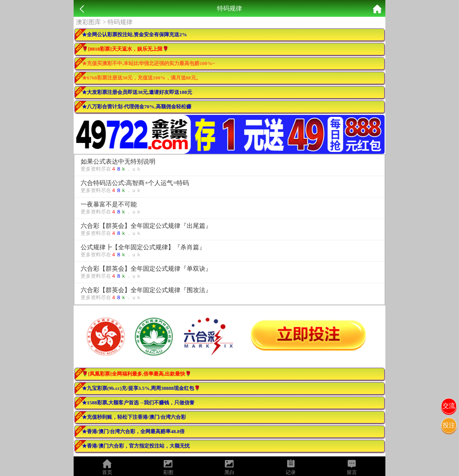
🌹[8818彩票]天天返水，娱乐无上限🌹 (125, 49)
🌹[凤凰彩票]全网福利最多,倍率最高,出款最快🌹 (137, 374)
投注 (449, 425)
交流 (449, 406)
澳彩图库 (88, 22)
